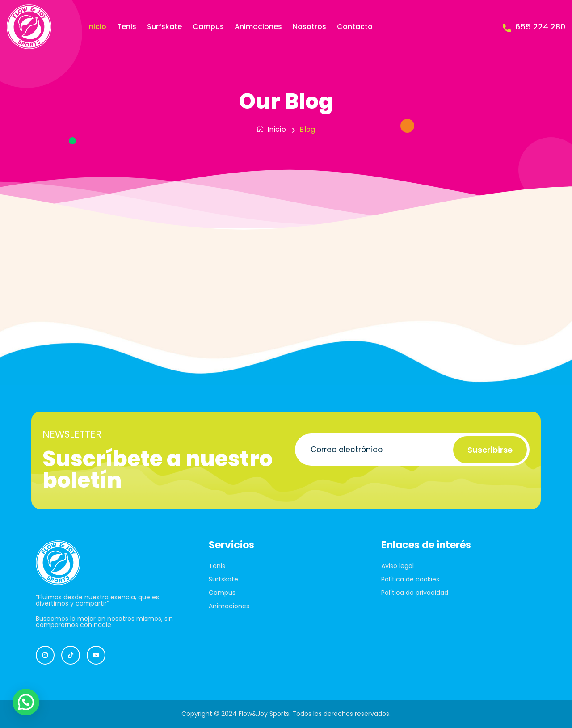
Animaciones (258, 27)
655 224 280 (534, 27)
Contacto (355, 27)
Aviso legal (397, 566)
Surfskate (164, 27)
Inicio (97, 27)
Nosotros (309, 27)
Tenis (127, 27)
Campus (208, 27)
